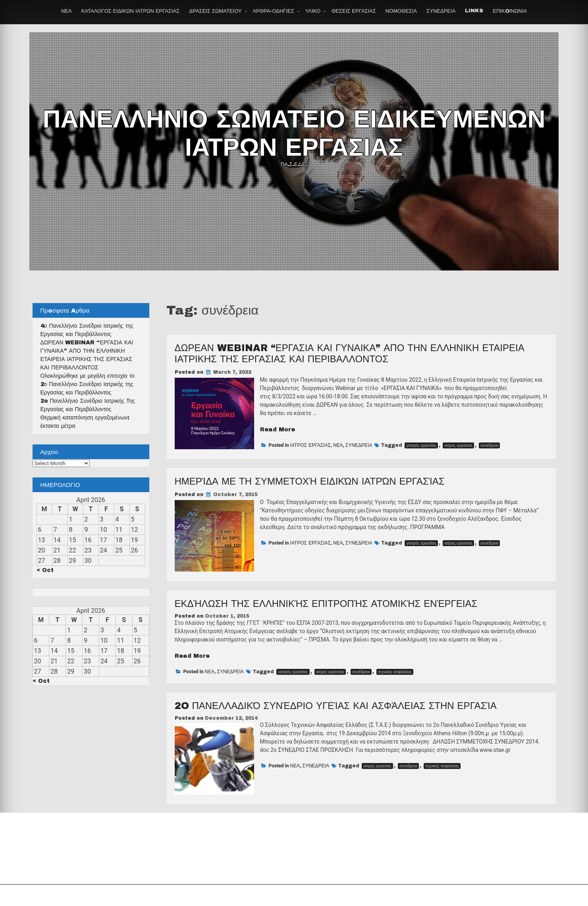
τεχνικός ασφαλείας (395, 672)
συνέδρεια (489, 445)
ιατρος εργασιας (458, 445)
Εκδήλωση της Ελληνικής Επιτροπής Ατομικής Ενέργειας (326, 604)
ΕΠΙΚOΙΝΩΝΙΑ (510, 11)
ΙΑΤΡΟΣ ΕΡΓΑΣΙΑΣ (310, 445)
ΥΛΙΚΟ (313, 11)
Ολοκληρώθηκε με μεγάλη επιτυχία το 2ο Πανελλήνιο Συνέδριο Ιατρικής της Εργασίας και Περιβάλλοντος (88, 384)
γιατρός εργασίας (421, 445)
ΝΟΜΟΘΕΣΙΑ (401, 11)
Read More (278, 430)
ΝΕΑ (67, 11)
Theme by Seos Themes (382, 895)
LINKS (474, 11)
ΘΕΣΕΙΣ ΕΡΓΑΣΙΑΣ (354, 11)
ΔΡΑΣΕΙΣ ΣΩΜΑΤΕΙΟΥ (215, 11)
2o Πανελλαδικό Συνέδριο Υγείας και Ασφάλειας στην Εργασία (336, 706)
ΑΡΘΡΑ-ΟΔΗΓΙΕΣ (274, 11)
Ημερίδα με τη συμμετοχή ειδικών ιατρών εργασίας (310, 481)
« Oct (45, 570)
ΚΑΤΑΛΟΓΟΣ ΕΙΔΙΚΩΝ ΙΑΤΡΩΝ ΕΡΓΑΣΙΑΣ (131, 11)
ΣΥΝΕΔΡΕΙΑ (441, 11)
